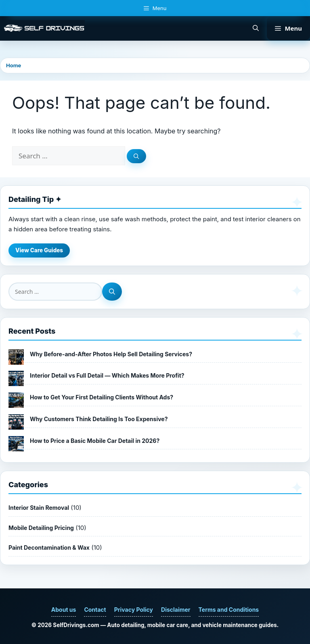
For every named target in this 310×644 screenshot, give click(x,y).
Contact (95, 610)
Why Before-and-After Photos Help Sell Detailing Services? (111, 354)
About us (64, 610)
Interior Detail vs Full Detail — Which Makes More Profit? (107, 375)
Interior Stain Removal (39, 508)
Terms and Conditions (229, 610)
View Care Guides (39, 250)
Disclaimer (176, 610)
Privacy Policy (134, 610)
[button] (256, 28)
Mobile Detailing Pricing (41, 528)
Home (14, 65)
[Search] (136, 156)
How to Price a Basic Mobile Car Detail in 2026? (95, 441)
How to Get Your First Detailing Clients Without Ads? (102, 397)
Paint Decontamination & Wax (49, 547)
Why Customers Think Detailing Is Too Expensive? (99, 419)
